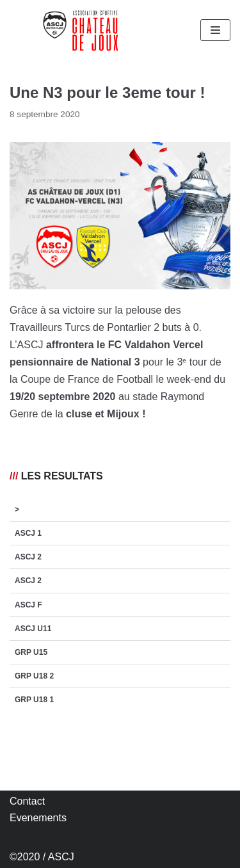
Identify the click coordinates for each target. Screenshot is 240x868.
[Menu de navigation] (215, 30)
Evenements (38, 818)
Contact (27, 801)
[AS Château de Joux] (80, 30)
